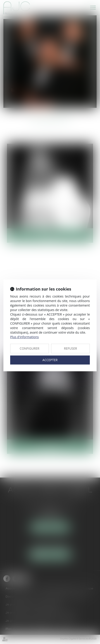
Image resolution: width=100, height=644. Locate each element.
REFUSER (71, 348)
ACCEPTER (50, 360)
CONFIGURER (30, 348)
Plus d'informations (24, 337)
